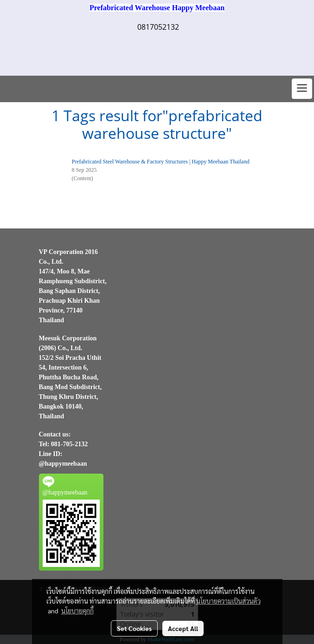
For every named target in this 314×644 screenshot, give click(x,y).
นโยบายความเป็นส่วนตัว (228, 601)
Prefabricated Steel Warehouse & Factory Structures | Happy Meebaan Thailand (161, 162)
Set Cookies (134, 628)
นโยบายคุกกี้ (77, 611)
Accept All (183, 628)
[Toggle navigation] (302, 89)
